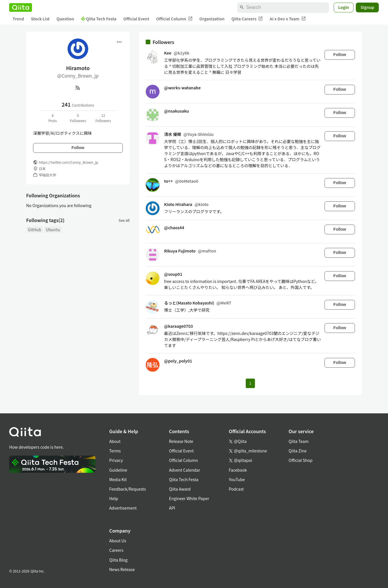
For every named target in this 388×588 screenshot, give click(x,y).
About (115, 441)
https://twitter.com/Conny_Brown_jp (69, 162)
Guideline (118, 470)
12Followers (103, 118)
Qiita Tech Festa (99, 19)
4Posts (53, 118)
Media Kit (118, 479)
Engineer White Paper (189, 498)
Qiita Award (180, 489)
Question (65, 19)
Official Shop (300, 460)
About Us (118, 541)
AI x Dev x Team (288, 19)
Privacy (116, 460)
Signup (367, 7)
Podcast (236, 489)
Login (344, 7)
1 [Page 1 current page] (250, 383)
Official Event (136, 19)
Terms (115, 451)
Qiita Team (299, 441)
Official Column (174, 19)
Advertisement (123, 508)
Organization (212, 19)
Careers (116, 550)
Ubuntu (53, 230)
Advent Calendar (185, 470)
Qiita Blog (118, 560)
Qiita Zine (298, 451)
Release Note (181, 441)
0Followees (78, 118)
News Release (122, 569)
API (172, 508)
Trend (18, 19)
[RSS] (78, 88)
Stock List (40, 19)
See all (124, 220)
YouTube (237, 479)
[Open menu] (119, 42)
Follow (78, 148)
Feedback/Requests (128, 489)
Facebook (238, 470)
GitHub (34, 230)
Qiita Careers (247, 19)
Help (114, 498)
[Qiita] (21, 7)
